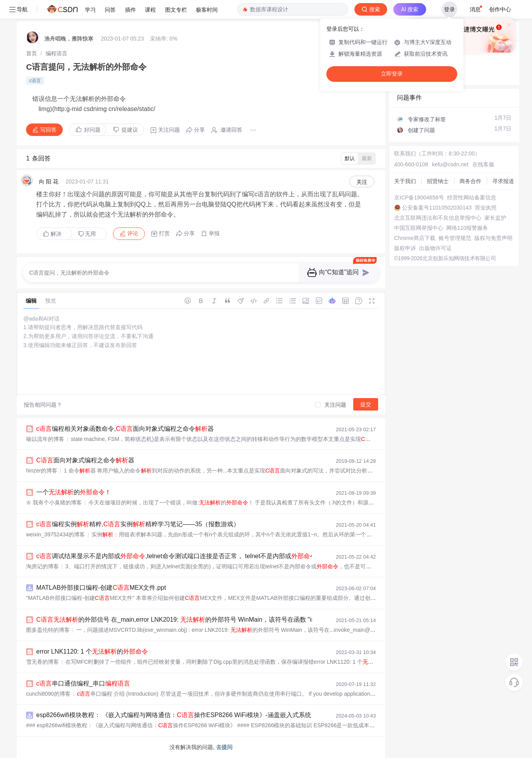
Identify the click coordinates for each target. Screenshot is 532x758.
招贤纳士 (438, 181)
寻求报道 (503, 181)
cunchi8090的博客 (48, 694)
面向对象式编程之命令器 (85, 460)
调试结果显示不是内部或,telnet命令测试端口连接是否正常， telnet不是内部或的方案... (188, 556)
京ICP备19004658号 (419, 197)
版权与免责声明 (493, 238)
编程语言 (56, 53)
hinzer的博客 (42, 471)
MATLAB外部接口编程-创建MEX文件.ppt (101, 588)
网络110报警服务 (467, 228)
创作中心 (500, 9)
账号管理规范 (455, 238)
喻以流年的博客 (45, 439)
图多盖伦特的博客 (48, 630)
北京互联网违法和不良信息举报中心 (438, 218)
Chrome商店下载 (415, 238)
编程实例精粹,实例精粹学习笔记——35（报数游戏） (138, 524)
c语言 (35, 81)
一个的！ (74, 492)
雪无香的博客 (42, 662)
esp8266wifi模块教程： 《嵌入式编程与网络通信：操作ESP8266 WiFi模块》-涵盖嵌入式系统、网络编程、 (192, 715)
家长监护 (495, 218)
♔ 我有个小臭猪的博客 (54, 502)
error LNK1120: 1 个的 (92, 651)
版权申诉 (405, 248)
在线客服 (483, 164)
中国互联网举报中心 (419, 228)
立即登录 (392, 74)
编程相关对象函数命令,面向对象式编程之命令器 (125, 429)
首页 (32, 53)
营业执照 (486, 208)
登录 (449, 9)
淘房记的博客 (42, 566)
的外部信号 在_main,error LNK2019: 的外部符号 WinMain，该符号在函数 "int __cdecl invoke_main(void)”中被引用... (230, 620)
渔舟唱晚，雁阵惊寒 (69, 39)
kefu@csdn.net (450, 164)
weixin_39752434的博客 (55, 534)
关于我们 (405, 181)
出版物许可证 (435, 248)
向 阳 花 (49, 182)
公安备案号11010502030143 (437, 208)
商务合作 (470, 181)
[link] (32, 53)
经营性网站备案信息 (472, 197)
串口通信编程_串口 (83, 683)
